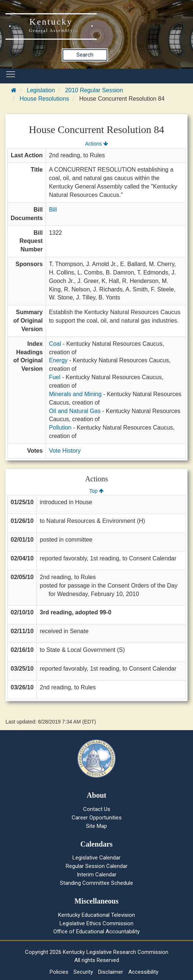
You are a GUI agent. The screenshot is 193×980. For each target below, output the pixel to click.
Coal (55, 344)
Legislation (41, 90)
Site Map (96, 826)
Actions (96, 144)
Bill (53, 210)
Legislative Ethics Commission (96, 923)
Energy (58, 360)
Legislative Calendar (96, 858)
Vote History (65, 451)
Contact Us (97, 809)
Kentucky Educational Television (96, 915)
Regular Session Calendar (97, 866)
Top (96, 491)
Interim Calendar (97, 875)
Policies (59, 972)
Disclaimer (111, 972)
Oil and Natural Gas (75, 411)
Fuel (55, 377)
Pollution (60, 428)
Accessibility (143, 972)
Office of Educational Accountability (96, 931)
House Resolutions (44, 99)
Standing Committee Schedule (96, 883)
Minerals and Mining (75, 394)
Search (85, 55)
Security (83, 972)
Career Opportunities (97, 818)
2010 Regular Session (94, 90)
